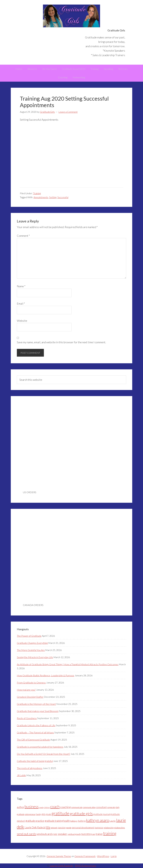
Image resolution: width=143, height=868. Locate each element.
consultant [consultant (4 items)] (101, 807)
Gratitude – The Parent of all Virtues (35, 732)
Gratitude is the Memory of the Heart (36, 704)
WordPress (103, 856)
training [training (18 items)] (110, 833)
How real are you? (26, 690)
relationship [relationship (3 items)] (109, 828)
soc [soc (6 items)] (55, 834)
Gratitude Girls (71, 16)
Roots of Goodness (27, 718)
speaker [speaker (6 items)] (62, 834)
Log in (114, 856)
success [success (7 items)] (86, 834)
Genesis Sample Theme (59, 856)
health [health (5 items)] (66, 821)
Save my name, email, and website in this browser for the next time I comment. (61, 342)
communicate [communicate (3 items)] (77, 807)
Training (37, 193)
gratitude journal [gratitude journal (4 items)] (102, 814)
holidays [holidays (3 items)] (74, 821)
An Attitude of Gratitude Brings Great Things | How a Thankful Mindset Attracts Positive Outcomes (68, 664)
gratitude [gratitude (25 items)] (60, 813)
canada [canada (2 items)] (41, 807)
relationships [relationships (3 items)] (119, 828)
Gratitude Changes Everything (32, 643)
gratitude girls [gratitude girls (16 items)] (81, 814)
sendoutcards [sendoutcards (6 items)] (45, 834)
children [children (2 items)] (47, 807)
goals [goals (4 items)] (49, 814)
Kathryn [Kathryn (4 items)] (82, 821)
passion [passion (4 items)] (62, 827)
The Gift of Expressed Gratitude (33, 740)
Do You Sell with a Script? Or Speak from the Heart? (43, 754)
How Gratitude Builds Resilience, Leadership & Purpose (46, 675)
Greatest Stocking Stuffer (30, 697)
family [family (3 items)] (39, 814)
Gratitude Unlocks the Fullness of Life (36, 725)
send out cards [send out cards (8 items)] (26, 834)
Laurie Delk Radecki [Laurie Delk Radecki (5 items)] (35, 827)
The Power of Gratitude (29, 636)
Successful (63, 197)
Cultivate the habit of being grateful (35, 761)
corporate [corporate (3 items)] (111, 807)
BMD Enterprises (85, 866)
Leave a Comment (68, 112)
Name (21, 286)
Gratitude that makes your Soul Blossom (38, 711)
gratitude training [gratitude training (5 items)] (54, 821)
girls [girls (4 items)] (44, 814)
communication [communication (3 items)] (89, 807)
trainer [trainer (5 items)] (99, 834)
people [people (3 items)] (69, 828)
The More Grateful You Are (31, 650)
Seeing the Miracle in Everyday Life (35, 657)
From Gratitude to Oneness (31, 682)
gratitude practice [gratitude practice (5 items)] (35, 821)
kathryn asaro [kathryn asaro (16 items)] (98, 820)
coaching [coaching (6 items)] (65, 807)
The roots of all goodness (30, 768)
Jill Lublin (21, 775)
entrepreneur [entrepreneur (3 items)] (30, 814)
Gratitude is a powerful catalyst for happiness (40, 747)
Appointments (41, 197)
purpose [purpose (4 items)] (99, 827)
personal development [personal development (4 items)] (83, 827)
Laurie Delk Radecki (61, 866)
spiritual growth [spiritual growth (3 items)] (74, 834)
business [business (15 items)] (32, 807)
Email (21, 303)
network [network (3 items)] (54, 828)
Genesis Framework (85, 856)
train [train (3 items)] (93, 834)
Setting (53, 197)
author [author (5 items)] (20, 807)
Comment (23, 236)
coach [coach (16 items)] (55, 807)
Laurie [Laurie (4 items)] (113, 821)
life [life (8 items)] (48, 827)
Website (22, 321)
